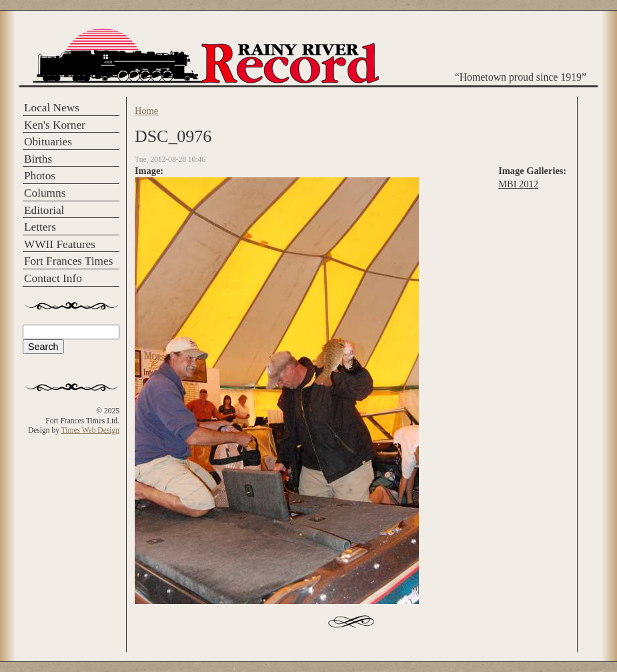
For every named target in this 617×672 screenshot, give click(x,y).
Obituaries (48, 142)
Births (38, 159)
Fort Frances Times (68, 261)
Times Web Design (90, 430)
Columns (45, 193)
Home (146, 111)
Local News (52, 108)
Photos (40, 176)
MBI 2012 (518, 184)
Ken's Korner (55, 125)
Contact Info (53, 278)
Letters (40, 227)
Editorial (44, 210)
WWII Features (60, 244)
